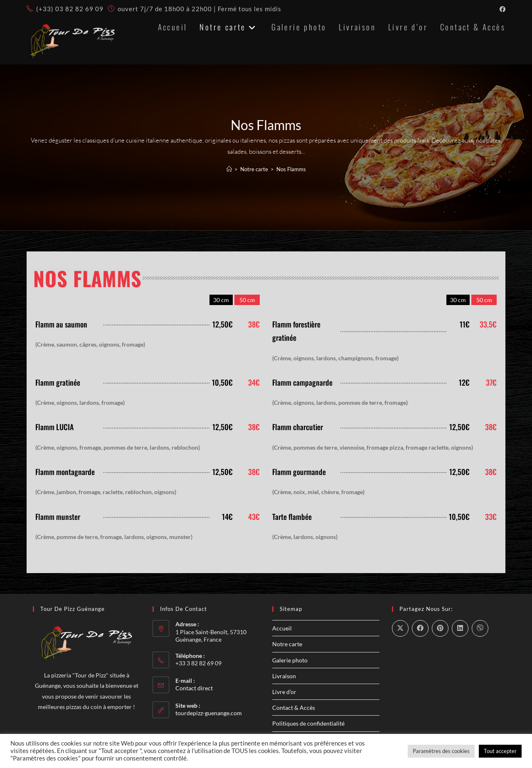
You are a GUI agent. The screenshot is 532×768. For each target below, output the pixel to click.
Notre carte (287, 645)
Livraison (284, 677)
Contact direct (194, 689)
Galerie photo (290, 661)
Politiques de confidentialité (308, 724)
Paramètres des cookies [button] (441, 751)
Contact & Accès (294, 708)
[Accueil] (229, 170)
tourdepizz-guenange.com (209, 714)
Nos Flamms (291, 170)
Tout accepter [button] (500, 751)
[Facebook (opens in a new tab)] (501, 9)
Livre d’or (284, 693)
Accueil (282, 629)
